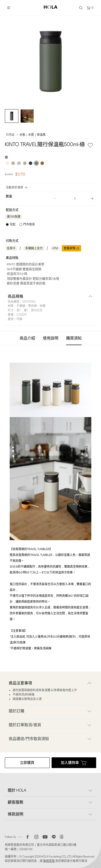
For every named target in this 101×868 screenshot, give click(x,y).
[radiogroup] (50, 163)
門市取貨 (29, 224)
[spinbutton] (73, 199)
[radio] (7, 163)
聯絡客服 (49, 861)
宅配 (13, 224)
